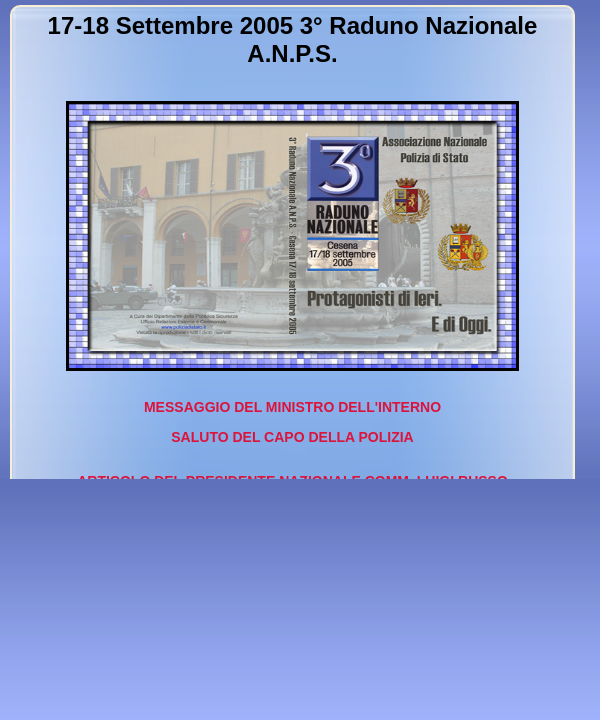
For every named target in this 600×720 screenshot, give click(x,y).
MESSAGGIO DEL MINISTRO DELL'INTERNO (292, 407)
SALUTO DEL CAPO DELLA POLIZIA (292, 437)
